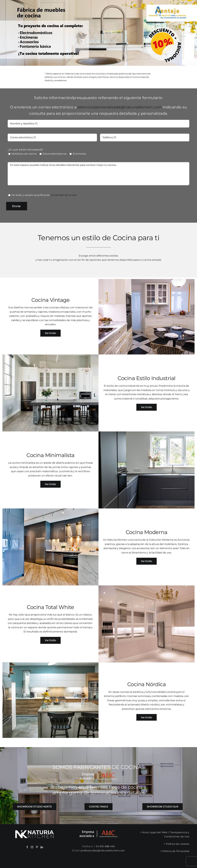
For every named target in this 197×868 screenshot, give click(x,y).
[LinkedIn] (42, 847)
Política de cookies (178, 844)
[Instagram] (32, 847)
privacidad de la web (64, 195)
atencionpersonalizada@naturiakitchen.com (120, 107)
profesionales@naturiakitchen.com (103, 851)
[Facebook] (27, 847)
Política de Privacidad (176, 851)
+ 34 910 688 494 (105, 846)
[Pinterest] (37, 847)
